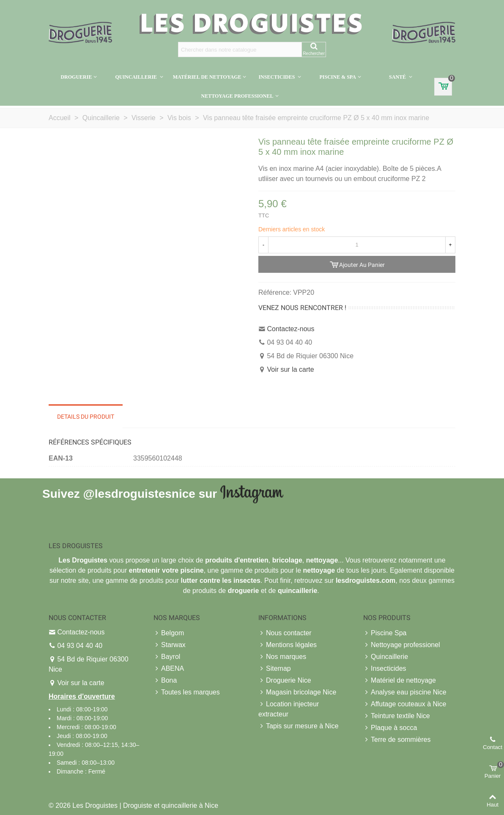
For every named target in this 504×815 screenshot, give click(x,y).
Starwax (170, 645)
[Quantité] (357, 245)
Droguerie (76, 77)
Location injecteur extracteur (289, 708)
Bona (165, 681)
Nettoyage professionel (237, 96)
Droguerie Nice (285, 681)
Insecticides (277, 77)
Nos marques (282, 657)
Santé (398, 77)
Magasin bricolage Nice (297, 692)
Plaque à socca (390, 728)
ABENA (169, 669)
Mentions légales (288, 645)
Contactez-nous (290, 329)
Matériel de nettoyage (207, 77)
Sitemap (275, 669)
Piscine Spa (385, 633)
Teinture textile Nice (397, 716)
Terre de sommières (397, 740)
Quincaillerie (137, 77)
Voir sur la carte (290, 369)
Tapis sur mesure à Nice (299, 726)
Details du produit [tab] (86, 417)
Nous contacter (285, 633)
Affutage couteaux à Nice (405, 704)
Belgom (169, 633)
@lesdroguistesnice (139, 493)
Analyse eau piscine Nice (405, 692)
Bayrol (167, 657)
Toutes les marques (187, 692)
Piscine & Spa (337, 77)
